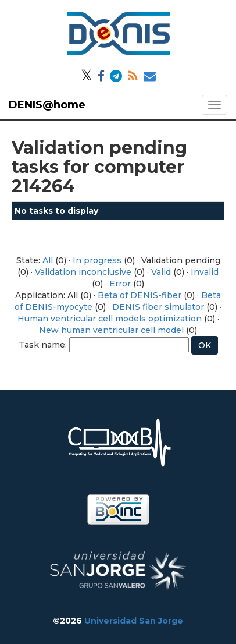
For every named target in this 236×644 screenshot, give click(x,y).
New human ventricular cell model (111, 330)
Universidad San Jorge (134, 621)
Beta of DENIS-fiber (140, 295)
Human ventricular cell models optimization (110, 319)
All (48, 260)
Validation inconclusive (83, 272)
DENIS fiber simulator (158, 307)
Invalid (205, 272)
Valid (161, 272)
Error (120, 284)
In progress (97, 260)
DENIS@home (47, 105)
